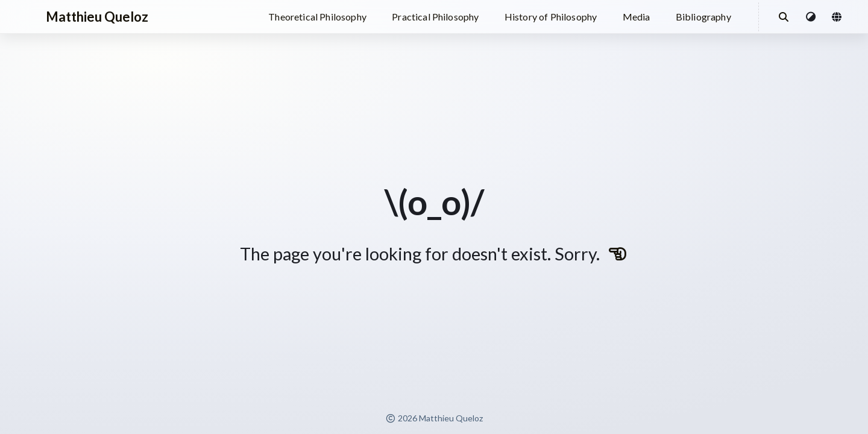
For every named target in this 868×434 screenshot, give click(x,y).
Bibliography (703, 17)
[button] (811, 17)
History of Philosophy (551, 17)
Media (637, 17)
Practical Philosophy (435, 17)
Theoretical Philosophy (317, 17)
